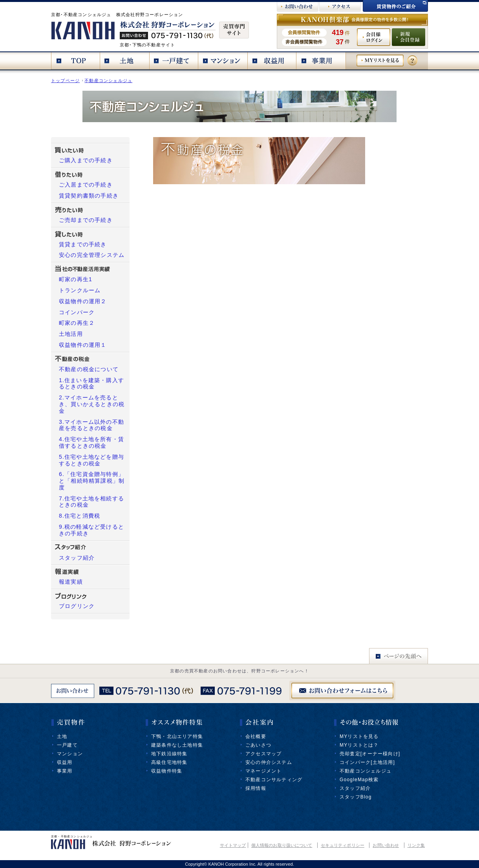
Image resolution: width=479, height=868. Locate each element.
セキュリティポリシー (343, 845)
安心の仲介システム (269, 762)
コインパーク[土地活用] (367, 762)
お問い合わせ (386, 845)
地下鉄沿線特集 (169, 754)
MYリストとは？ (359, 745)
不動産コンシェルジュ (108, 81)
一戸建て (67, 745)
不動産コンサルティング (274, 780)
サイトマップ (233, 845)
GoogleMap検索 (359, 780)
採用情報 (256, 788)
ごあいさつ (258, 745)
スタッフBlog (356, 797)
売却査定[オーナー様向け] (370, 754)
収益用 (65, 762)
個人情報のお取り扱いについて (282, 845)
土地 (62, 736)
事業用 (65, 771)
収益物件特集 (167, 771)
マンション (70, 754)
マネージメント (263, 771)
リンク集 (416, 845)
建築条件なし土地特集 (177, 745)
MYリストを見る (359, 736)
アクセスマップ (263, 754)
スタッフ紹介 (355, 788)
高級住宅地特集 (169, 762)
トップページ (65, 81)
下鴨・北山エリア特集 (177, 736)
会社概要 (256, 736)
